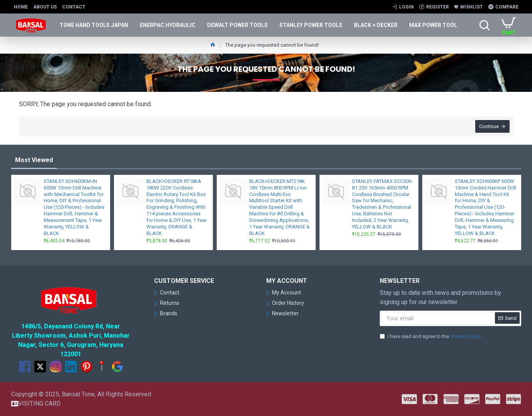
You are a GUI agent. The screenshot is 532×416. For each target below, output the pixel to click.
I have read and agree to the (431, 337)
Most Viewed (34, 160)
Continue (489, 127)
